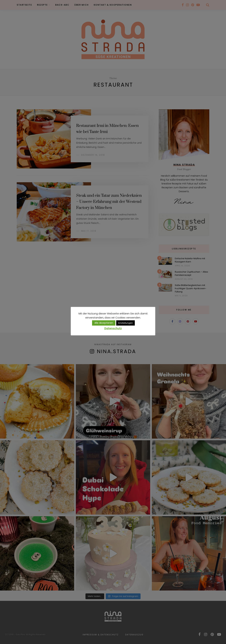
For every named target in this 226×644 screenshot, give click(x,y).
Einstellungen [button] (125, 323)
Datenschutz (113, 328)
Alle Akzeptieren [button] (104, 323)
